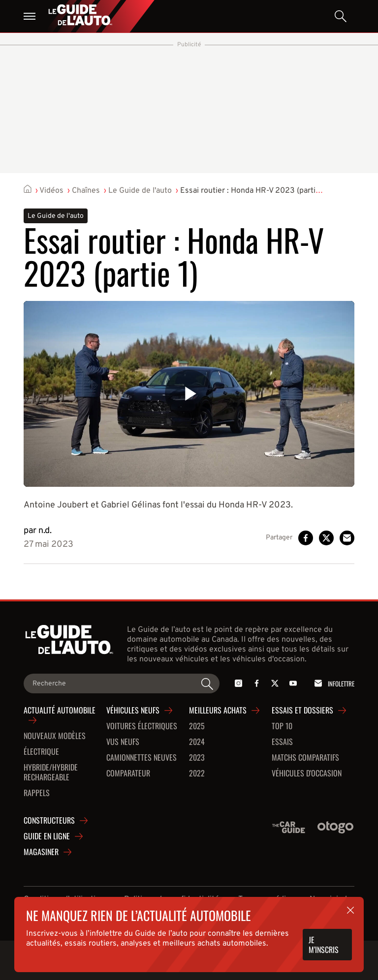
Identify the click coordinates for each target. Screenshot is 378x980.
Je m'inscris (324, 945)
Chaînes (86, 191)
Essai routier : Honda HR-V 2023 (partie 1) (254, 191)
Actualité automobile (60, 711)
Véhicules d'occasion (307, 773)
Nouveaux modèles (55, 736)
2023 (197, 758)
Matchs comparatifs (305, 758)
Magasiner (41, 852)
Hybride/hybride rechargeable (51, 772)
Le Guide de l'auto (140, 191)
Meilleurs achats (218, 711)
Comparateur (128, 773)
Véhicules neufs (133, 711)
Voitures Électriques (142, 726)
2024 (197, 742)
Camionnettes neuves (142, 758)
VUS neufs (123, 742)
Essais (282, 742)
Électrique (41, 752)
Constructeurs (49, 821)
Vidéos (51, 191)
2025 (197, 726)
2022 (197, 773)
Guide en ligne (47, 836)
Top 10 (282, 726)
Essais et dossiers (302, 711)
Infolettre (333, 683)
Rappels (37, 793)
